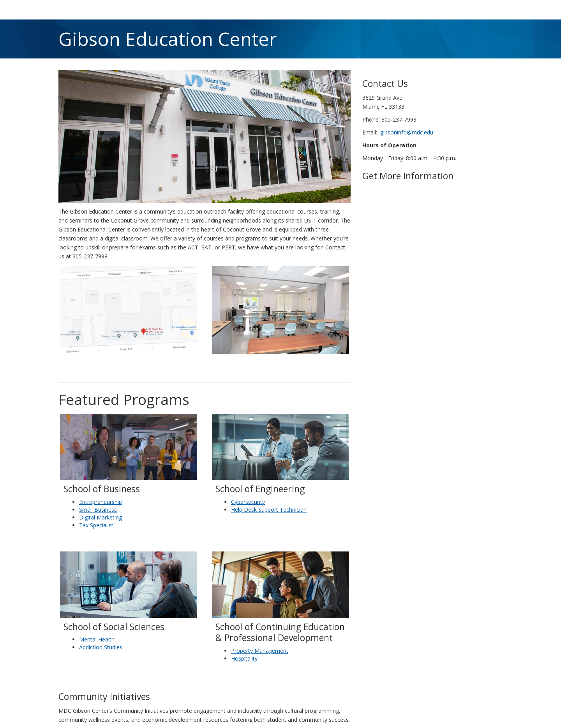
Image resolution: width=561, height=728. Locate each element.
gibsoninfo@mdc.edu (407, 132)
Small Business (98, 510)
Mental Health (97, 639)
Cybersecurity (248, 502)
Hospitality (244, 658)
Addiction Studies (101, 647)
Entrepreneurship (101, 502)
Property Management (260, 651)
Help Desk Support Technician (269, 510)
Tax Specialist (96, 525)
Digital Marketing (101, 517)
